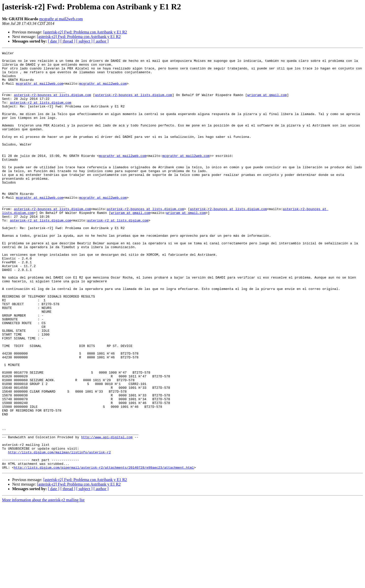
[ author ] (101, 41)
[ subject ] (84, 41)
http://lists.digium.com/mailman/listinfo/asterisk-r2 (59, 533)
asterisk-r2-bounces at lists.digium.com (52, 104)
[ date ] (54, 41)
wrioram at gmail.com (267, 104)
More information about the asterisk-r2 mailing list (43, 584)
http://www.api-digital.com (107, 514)
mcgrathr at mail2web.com (61, 19)
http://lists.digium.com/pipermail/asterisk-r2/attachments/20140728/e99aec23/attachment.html (104, 551)
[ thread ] (68, 41)
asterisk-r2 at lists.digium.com (41, 113)
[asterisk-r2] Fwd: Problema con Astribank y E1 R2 (85, 32)
